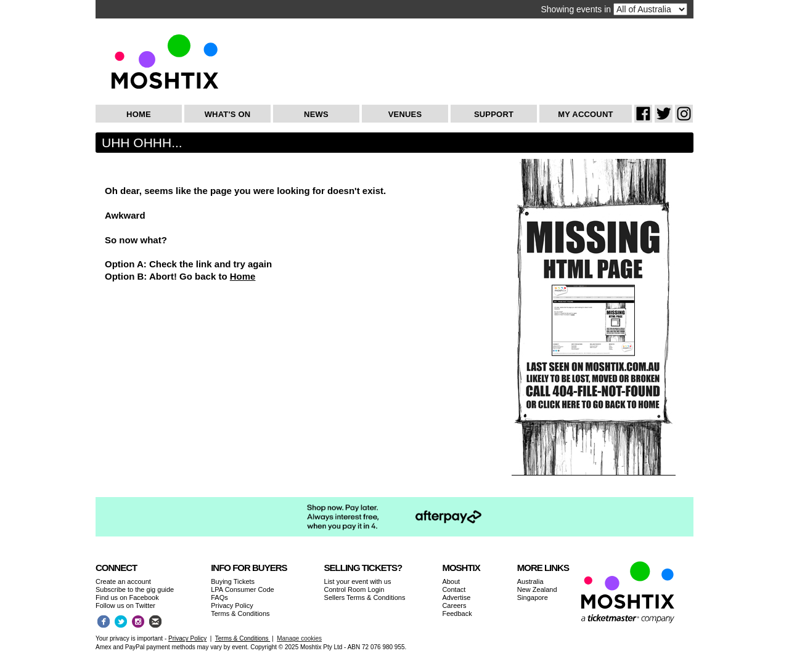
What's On (228, 114)
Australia (530, 581)
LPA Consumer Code (243, 589)
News (316, 114)
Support (494, 114)
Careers (454, 605)
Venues (405, 114)
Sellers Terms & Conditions (365, 597)
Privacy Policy (232, 605)
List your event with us (358, 581)
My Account (585, 114)
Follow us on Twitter (125, 605)
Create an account (123, 581)
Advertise (456, 597)
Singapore (533, 597)
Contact (454, 589)
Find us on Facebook (127, 597)
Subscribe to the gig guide (135, 589)
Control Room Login (354, 589)
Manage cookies (299, 638)
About (451, 581)
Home (139, 114)
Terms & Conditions (240, 613)
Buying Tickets (233, 581)
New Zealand (537, 589)
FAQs (219, 597)
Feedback (457, 613)
